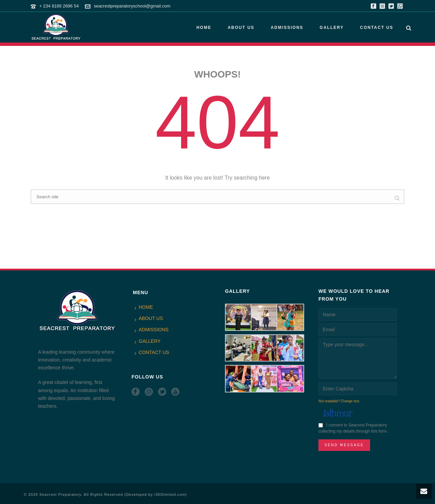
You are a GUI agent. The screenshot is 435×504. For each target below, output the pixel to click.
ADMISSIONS (287, 28)
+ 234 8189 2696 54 (59, 6)
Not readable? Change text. (339, 401)
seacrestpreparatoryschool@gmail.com (132, 6)
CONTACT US (377, 28)
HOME (204, 28)
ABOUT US (241, 28)
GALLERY (332, 28)
